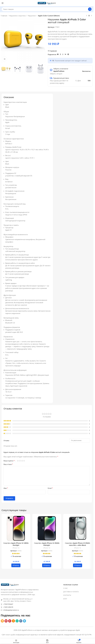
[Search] (47, 9)
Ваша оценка (9, 461)
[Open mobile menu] (3, 3)
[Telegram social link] (68, 54)
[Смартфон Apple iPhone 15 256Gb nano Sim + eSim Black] (78, 528)
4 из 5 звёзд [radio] (22, 461)
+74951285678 (8, 607)
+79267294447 (8, 604)
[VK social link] (65, 54)
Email (50, 488)
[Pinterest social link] (10, 621)
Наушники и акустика (17, 16)
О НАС (65, 588)
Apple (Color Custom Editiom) (49, 16)
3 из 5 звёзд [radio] (21, 461)
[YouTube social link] (6, 621)
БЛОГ (65, 599)
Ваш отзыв (8, 464)
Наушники (32, 16)
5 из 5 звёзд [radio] (24, 461)
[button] (16, 565)
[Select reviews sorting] (80, 440)
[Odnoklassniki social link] (60, 54)
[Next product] (92, 16)
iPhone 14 (16, 548)
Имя (6, 488)
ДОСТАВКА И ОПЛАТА (71, 592)
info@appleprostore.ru (11, 610)
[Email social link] (58, 54)
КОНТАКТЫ (67, 595)
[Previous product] (87, 16)
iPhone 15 (78, 548)
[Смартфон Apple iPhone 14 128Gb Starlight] (16, 528)
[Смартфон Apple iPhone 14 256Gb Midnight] (47, 528)
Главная (4, 16)
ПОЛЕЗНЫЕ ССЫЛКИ (71, 585)
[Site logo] (47, 3)
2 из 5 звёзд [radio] (19, 461)
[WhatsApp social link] (63, 54)
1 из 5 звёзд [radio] (18, 461)
